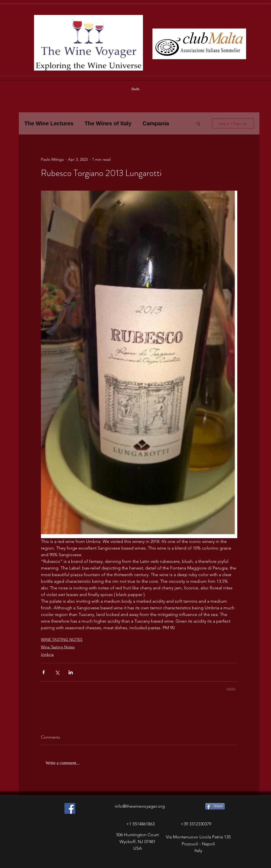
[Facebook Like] (60, 862)
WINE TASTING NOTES (62, 639)
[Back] (135, 89)
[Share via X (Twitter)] (57, 672)
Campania (156, 123)
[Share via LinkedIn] (71, 672)
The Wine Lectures (49, 123)
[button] (198, 123)
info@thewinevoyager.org (140, 806)
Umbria (47, 654)
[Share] (215, 806)
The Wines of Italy (108, 123)
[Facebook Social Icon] (70, 808)
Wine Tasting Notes (58, 647)
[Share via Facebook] (44, 672)
